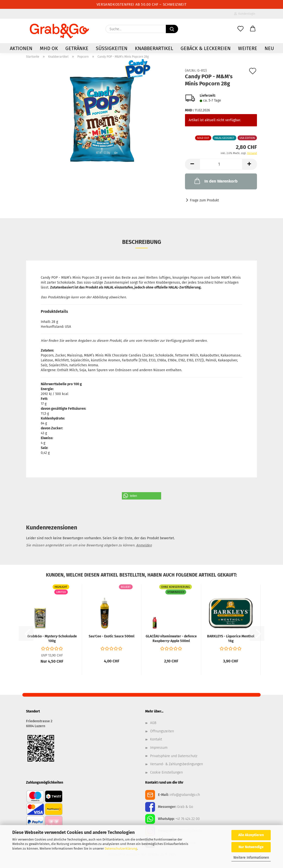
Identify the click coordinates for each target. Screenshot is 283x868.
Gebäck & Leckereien (206, 48)
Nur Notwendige (251, 847)
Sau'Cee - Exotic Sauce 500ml (112, 636)
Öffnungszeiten (162, 731)
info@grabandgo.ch (185, 795)
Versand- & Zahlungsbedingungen (177, 764)
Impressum (159, 748)
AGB (153, 723)
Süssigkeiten (112, 48)
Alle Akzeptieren (251, 835)
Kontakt (156, 739)
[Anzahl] (221, 164)
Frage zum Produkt (204, 200)
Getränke (77, 48)
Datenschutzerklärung (121, 848)
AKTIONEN (21, 48)
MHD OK (49, 48)
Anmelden (144, 545)
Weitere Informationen (251, 858)
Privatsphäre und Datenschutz (174, 756)
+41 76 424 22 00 (188, 819)
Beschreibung (142, 242)
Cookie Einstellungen (166, 772)
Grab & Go (185, 807)
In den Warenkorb (215, 181)
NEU (269, 48)
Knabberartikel (154, 48)
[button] (253, 29)
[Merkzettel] (241, 29)
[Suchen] (172, 29)
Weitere (248, 48)
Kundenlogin (245, 14)
